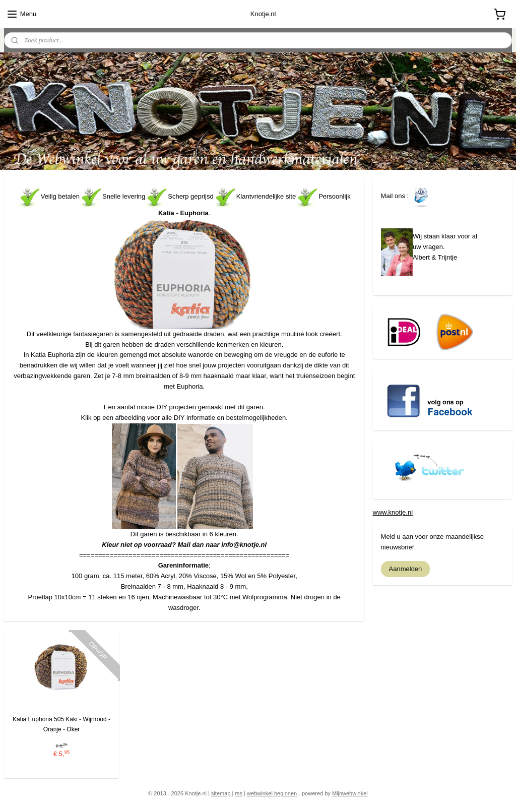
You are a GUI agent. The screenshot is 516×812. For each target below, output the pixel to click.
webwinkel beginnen (272, 793)
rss (239, 793)
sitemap (221, 793)
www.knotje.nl (393, 512)
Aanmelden (406, 569)
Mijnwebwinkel (350, 793)
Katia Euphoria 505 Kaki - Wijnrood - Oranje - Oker (61, 724)
